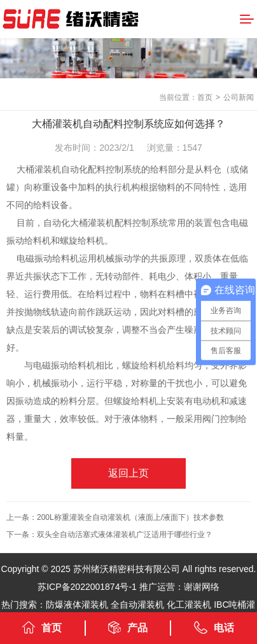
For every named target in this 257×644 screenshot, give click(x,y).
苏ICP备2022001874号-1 (87, 587)
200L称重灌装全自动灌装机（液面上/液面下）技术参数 (130, 517)
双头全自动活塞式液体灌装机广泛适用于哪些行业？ (125, 535)
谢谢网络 (202, 587)
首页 (205, 97)
